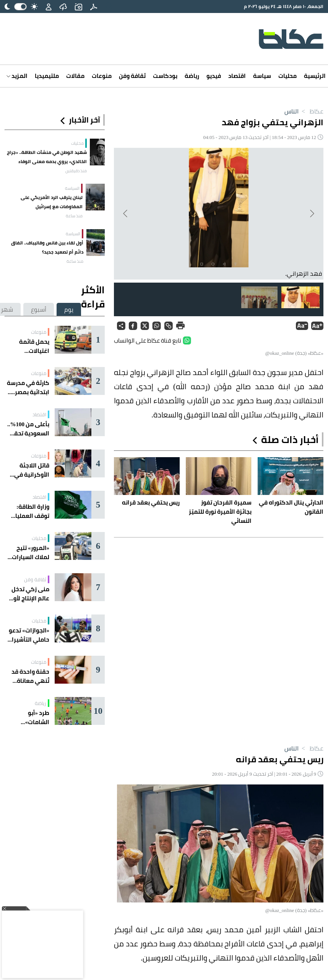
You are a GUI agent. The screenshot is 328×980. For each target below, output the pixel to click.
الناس (291, 111)
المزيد (17, 76)
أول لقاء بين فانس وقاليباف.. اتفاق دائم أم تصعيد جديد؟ (47, 247)
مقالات (75, 76)
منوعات (102, 76)
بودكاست (165, 76)
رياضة (192, 76)
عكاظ (311, 111)
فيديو (214, 76)
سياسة (262, 76)
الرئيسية (315, 76)
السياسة (72, 188)
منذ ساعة (74, 216)
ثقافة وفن (132, 76)
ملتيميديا (47, 76)
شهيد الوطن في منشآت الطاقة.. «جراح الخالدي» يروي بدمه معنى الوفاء (47, 157)
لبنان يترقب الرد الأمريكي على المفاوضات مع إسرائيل (52, 202)
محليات (287, 76)
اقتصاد (237, 76)
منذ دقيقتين (76, 171)
